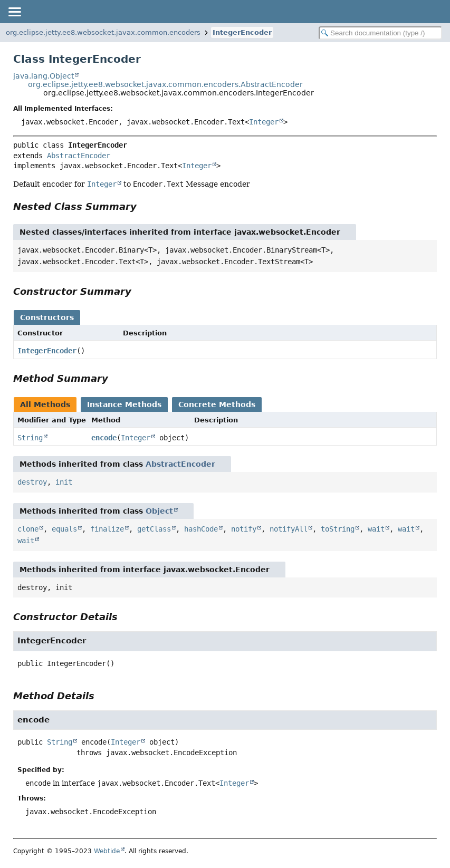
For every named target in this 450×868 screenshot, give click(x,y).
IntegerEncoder (242, 32)
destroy (32, 482)
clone (28, 529)
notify (244, 529)
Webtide (107, 851)
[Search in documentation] (380, 33)
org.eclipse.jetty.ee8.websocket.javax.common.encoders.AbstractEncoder (165, 84)
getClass (154, 529)
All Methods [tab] (45, 404)
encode (104, 438)
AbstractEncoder (79, 156)
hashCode (201, 529)
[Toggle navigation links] (14, 12)
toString (338, 529)
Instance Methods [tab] (124, 404)
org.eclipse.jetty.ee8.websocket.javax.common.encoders (103, 32)
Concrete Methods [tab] (217, 404)
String (30, 438)
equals (64, 529)
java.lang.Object (44, 76)
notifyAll (289, 529)
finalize (107, 529)
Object (159, 511)
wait (376, 529)
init (64, 482)
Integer (264, 122)
